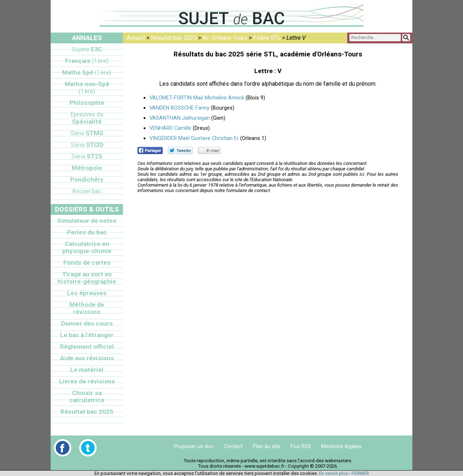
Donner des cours (87, 323)
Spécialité (87, 118)
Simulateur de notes (87, 221)
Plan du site (267, 446)
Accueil (136, 38)
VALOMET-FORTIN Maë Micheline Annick (197, 98)
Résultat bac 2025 (174, 38)
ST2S (87, 156)
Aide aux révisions (87, 358)
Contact (233, 446)
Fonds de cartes (87, 263)
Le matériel (87, 370)
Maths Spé (87, 72)
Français (87, 61)
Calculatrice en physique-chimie (87, 247)
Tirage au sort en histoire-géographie (87, 278)
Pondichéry (87, 179)
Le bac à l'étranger (87, 335)
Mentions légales (341, 446)
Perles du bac (87, 232)
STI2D (87, 145)
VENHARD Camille (170, 128)
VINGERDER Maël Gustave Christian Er (194, 138)
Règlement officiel (87, 347)
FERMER (360, 473)
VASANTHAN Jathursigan (180, 118)
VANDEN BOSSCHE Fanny (179, 108)
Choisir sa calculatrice (87, 396)
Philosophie (87, 103)
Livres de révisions (87, 381)
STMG (87, 133)
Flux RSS (301, 446)
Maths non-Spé (87, 88)
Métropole (87, 168)
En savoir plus (334, 473)
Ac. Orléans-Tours (225, 38)
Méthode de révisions (87, 308)
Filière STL (267, 38)
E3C (87, 49)
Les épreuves (87, 293)
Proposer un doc (194, 446)
